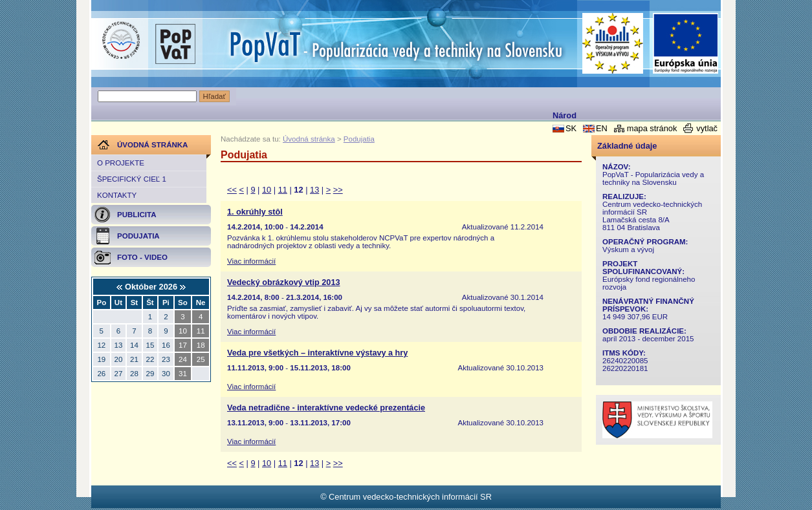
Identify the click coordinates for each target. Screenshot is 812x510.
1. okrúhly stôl (255, 212)
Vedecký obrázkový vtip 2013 (283, 282)
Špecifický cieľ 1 (132, 179)
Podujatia (359, 139)
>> (338, 190)
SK (571, 128)
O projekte (121, 163)
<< (232, 190)
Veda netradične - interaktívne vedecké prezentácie (326, 408)
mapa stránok (652, 128)
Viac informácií (251, 261)
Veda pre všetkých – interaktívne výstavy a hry (317, 353)
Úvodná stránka (309, 139)
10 (267, 190)
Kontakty (117, 195)
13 (314, 190)
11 (283, 190)
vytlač (707, 128)
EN (602, 128)
